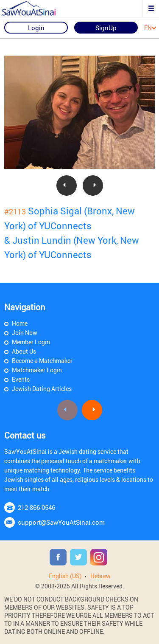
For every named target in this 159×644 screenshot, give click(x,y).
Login (36, 28)
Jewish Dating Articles (42, 389)
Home (20, 323)
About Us (24, 351)
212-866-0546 (36, 507)
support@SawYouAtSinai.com (61, 522)
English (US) (65, 576)
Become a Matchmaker (42, 361)
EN (150, 28)
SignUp (106, 28)
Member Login (31, 342)
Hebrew (100, 576)
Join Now (25, 333)
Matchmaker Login (37, 370)
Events (21, 379)
